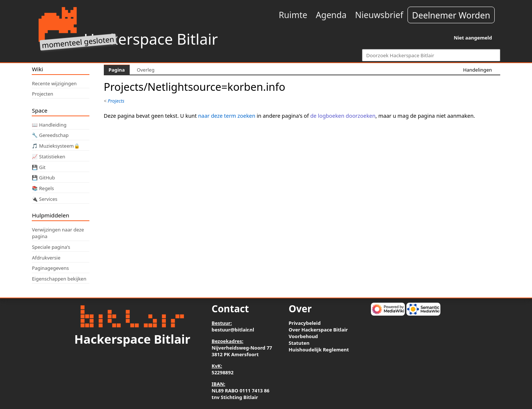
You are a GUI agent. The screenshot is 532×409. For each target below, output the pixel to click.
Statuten (299, 343)
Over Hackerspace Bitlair (318, 330)
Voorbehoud (303, 336)
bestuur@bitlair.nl (233, 330)
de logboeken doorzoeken (343, 116)
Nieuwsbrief (379, 15)
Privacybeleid (305, 323)
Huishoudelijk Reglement (319, 350)
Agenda (331, 15)
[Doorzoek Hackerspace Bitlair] (431, 55)
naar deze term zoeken (227, 116)
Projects (116, 101)
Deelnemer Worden (451, 15)
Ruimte (293, 15)
